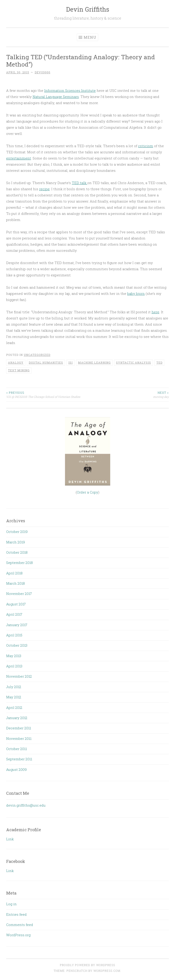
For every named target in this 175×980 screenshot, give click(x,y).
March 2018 (15, 583)
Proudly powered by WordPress (87, 965)
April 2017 (14, 614)
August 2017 (16, 604)
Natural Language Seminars (56, 97)
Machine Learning (94, 363)
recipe (44, 189)
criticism (146, 146)
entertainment (19, 158)
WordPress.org (18, 935)
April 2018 (14, 573)
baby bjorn (136, 293)
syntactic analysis (134, 363)
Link (10, 839)
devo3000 (42, 72)
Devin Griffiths (88, 9)
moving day (128, 395)
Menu (90, 37)
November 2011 (19, 738)
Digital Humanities (46, 363)
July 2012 (14, 687)
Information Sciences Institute (70, 90)
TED (159, 363)
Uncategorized (37, 355)
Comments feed (20, 925)
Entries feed (16, 914)
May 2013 (14, 656)
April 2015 (14, 635)
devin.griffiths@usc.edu (26, 805)
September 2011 (19, 759)
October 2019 (17, 532)
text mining (19, 370)
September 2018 (19, 563)
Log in (11, 904)
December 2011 (19, 728)
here (155, 312)
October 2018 (17, 552)
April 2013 (14, 666)
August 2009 (16, 769)
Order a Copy (87, 492)
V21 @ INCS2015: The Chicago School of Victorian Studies (47, 395)
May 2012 (14, 697)
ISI (71, 363)
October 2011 (17, 749)
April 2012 (14, 707)
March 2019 (15, 542)
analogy (16, 363)
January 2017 (17, 625)
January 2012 (17, 718)
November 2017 (19, 594)
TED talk (80, 183)
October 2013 (17, 645)
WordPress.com (107, 971)
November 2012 (19, 676)
